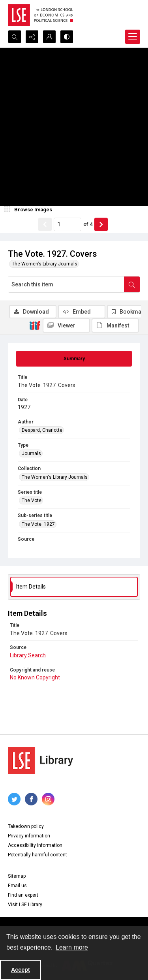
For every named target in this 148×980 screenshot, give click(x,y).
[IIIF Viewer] (66, 325)
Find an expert (23, 895)
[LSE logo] (40, 15)
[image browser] (30, 210)
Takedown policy (26, 826)
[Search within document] (132, 284)
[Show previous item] (45, 224)
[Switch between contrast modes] (67, 37)
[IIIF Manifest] (115, 325)
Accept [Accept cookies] (21, 970)
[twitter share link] (14, 799)
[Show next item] (101, 224)
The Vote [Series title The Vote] (32, 500)
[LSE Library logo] (40, 761)
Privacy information (29, 836)
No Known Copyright (35, 677)
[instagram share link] (48, 799)
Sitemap (17, 876)
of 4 (88, 224)
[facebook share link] (31, 799)
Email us (17, 886)
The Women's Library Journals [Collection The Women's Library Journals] (55, 477)
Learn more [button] (72, 947)
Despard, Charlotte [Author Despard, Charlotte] (42, 430)
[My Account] (49, 37)
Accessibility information (35, 845)
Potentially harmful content (37, 855)
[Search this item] (66, 284)
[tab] (74, 359)
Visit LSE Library (25, 905)
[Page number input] (67, 224)
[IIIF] (35, 325)
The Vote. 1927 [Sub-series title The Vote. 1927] (38, 524)
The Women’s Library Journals (45, 264)
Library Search (28, 655)
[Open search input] (15, 37)
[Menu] (133, 37)
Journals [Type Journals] (31, 453)
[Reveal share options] (32, 37)
